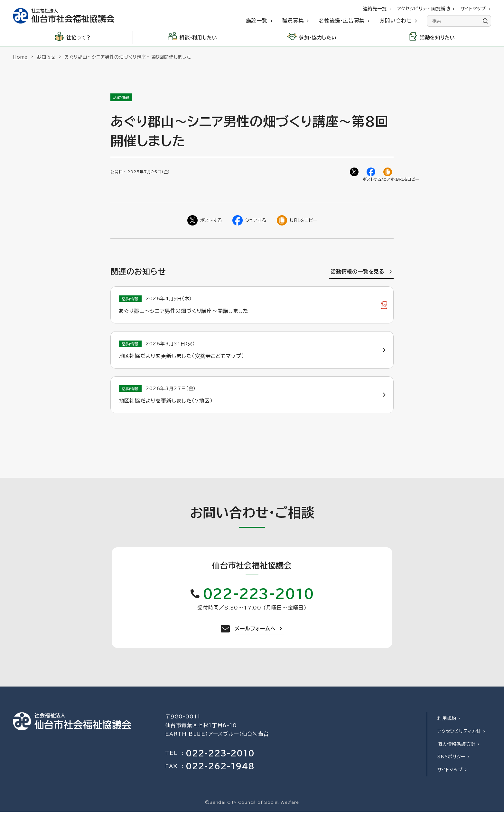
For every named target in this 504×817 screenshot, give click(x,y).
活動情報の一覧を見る (358, 273)
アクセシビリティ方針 (459, 736)
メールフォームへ (255, 634)
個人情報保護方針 (456, 749)
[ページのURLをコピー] (388, 173)
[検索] (485, 21)
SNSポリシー (451, 762)
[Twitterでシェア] (355, 173)
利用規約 (447, 724)
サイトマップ (450, 775)
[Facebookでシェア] (372, 173)
